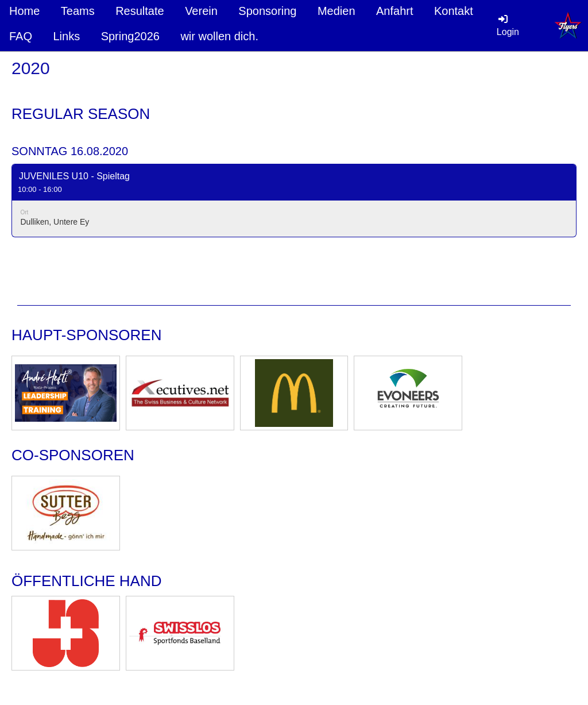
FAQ (21, 36)
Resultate (140, 11)
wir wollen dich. (219, 36)
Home (24, 11)
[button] (294, 200)
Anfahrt (394, 11)
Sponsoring (267, 11)
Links (66, 36)
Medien (336, 11)
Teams (78, 11)
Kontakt (454, 11)
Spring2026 (130, 36)
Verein (201, 11)
